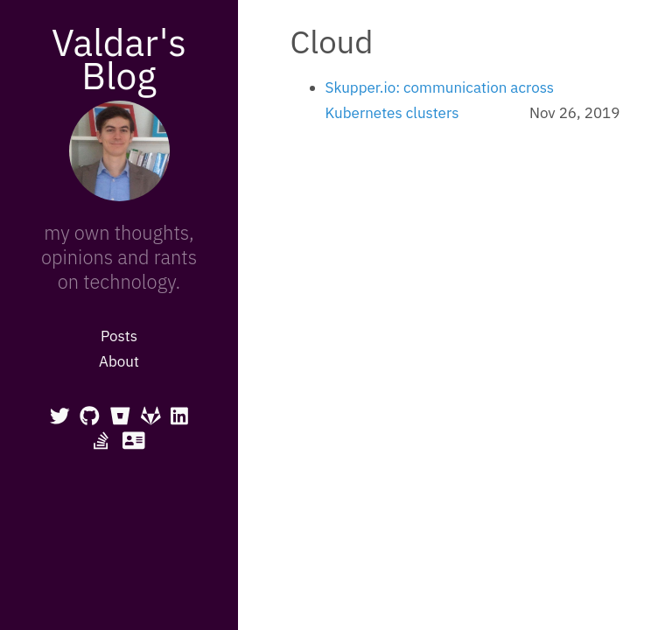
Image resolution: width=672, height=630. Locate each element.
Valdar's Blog (119, 59)
